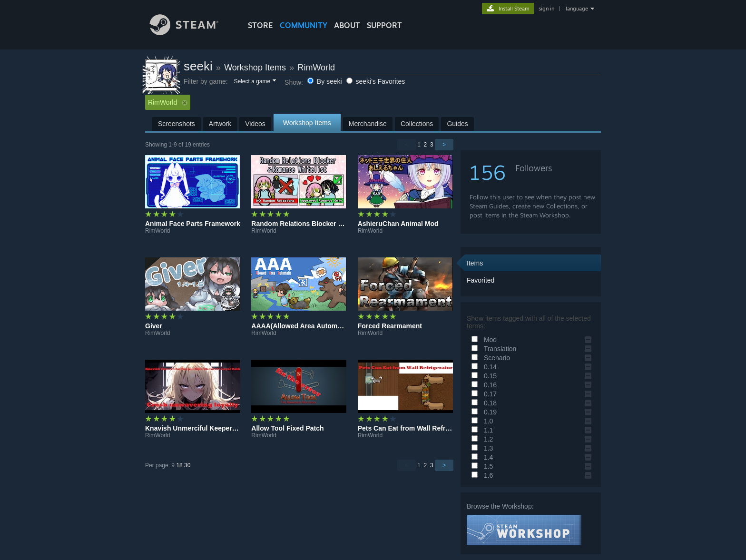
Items (475, 263)
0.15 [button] (483, 376)
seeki (198, 66)
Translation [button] (492, 349)
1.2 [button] (481, 439)
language (577, 9)
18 (179, 465)
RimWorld (316, 68)
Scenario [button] (489, 358)
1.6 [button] (481, 475)
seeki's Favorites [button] (376, 81)
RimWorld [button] (168, 102)
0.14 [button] (483, 367)
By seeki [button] (326, 81)
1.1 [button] (481, 430)
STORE (260, 25)
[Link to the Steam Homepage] (191, 33)
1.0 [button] (481, 421)
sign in (546, 9)
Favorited (481, 280)
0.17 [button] (483, 394)
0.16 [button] (483, 385)
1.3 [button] (481, 448)
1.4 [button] (481, 457)
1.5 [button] (481, 466)
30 (187, 465)
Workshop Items (255, 68)
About (347, 25)
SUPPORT (384, 25)
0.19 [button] (483, 412)
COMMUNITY (304, 25)
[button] (254, 82)
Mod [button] (483, 340)
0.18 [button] (483, 403)
